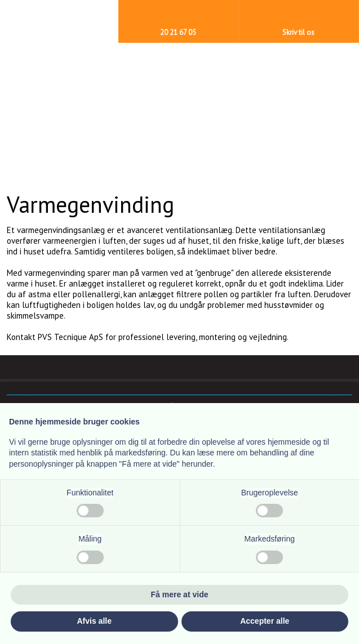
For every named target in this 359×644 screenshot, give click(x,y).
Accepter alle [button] (265, 621)
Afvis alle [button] (94, 621)
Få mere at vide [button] (180, 594)
